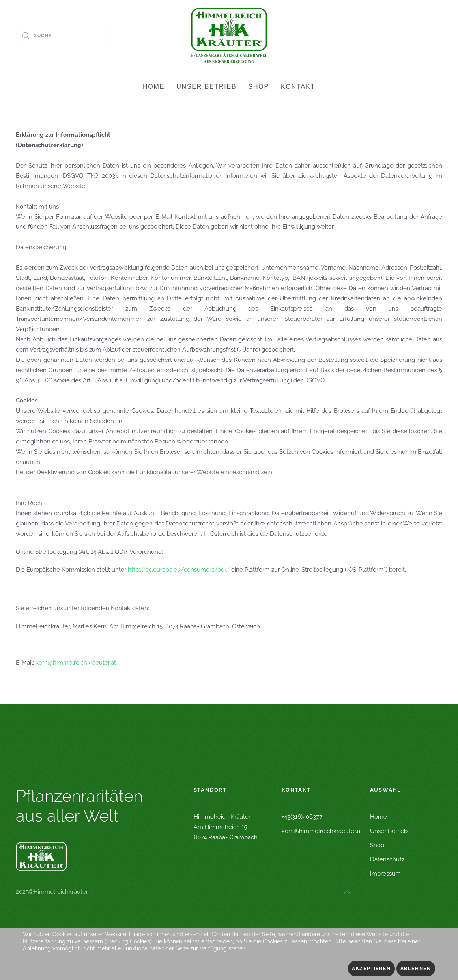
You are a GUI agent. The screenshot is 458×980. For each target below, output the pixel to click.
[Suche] (63, 35)
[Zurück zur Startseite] (229, 35)
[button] (347, 892)
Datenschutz (387, 859)
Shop (377, 845)
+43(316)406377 (302, 817)
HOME (154, 87)
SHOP (259, 87)
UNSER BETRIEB (206, 87)
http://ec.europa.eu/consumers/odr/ (179, 570)
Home (379, 817)
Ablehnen (416, 969)
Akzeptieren (371, 969)
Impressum (385, 874)
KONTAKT (298, 87)
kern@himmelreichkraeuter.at (76, 663)
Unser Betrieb (389, 831)
